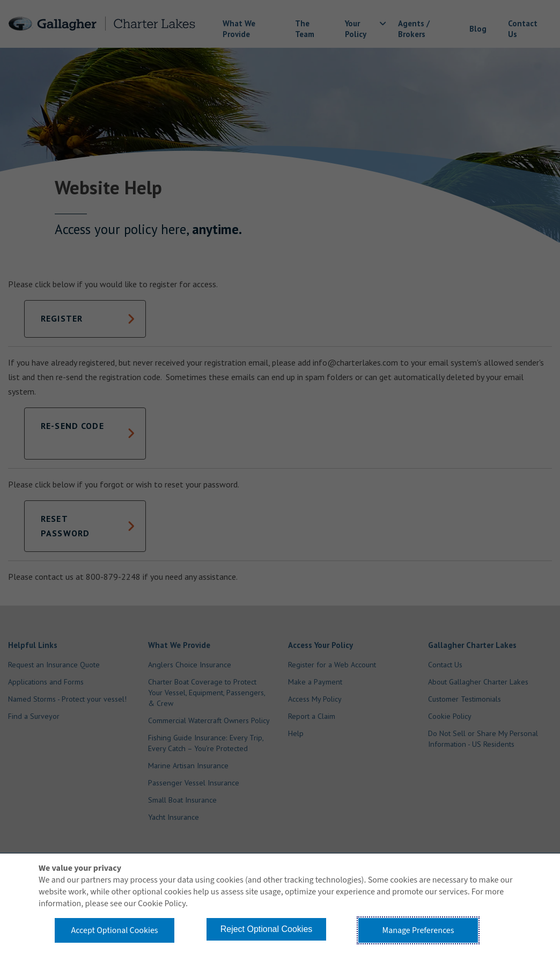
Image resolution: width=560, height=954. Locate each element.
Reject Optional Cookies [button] (267, 929)
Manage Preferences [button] (418, 930)
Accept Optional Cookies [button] (114, 930)
